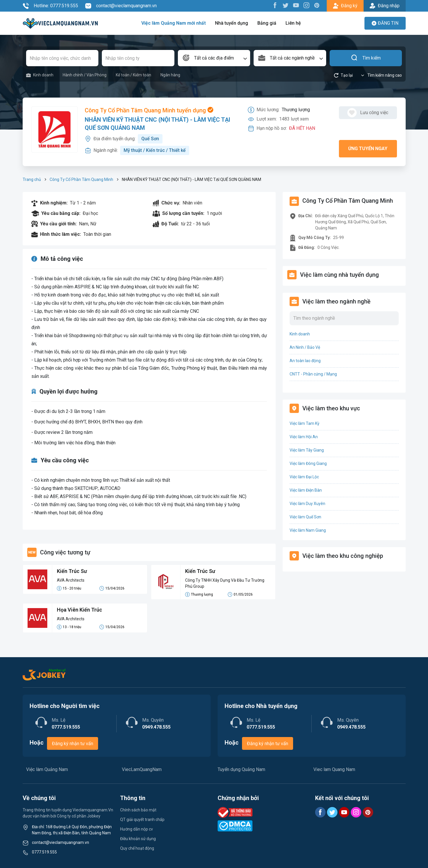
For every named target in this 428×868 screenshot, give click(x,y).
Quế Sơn (150, 139)
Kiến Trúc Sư (72, 571)
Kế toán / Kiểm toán (133, 75)
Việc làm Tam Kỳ (305, 423)
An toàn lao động (305, 361)
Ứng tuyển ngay (368, 149)
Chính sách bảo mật (138, 810)
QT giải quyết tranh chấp (142, 820)
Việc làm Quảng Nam (47, 769)
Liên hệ (293, 23)
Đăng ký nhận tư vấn (73, 744)
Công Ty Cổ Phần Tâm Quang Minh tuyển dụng (149, 110)
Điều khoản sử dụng (138, 839)
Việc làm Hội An (304, 437)
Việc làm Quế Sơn (305, 517)
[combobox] (214, 58)
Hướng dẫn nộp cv (137, 829)
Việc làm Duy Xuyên (307, 504)
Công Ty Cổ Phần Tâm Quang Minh (81, 179)
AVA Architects (71, 580)
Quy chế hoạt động (137, 848)
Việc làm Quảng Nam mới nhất (174, 23)
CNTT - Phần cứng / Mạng (313, 374)
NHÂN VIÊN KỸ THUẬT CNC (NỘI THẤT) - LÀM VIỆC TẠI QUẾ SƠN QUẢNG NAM (157, 124)
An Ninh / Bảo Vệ (305, 347)
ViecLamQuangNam (142, 769)
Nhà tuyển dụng (232, 23)
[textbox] (214, 58)
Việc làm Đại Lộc (304, 477)
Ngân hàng (170, 75)
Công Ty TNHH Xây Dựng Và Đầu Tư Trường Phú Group (225, 583)
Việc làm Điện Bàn (306, 490)
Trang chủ (32, 179)
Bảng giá (267, 23)
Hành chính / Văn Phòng (85, 75)
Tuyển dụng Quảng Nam (241, 769)
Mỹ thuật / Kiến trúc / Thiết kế (155, 150)
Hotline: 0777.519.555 (50, 6)
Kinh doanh (40, 75)
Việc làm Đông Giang (308, 463)
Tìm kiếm (366, 58)
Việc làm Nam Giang (308, 530)
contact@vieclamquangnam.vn (121, 6)
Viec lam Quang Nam (334, 769)
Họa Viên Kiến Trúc (80, 610)
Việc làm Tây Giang (307, 450)
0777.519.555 (44, 852)
